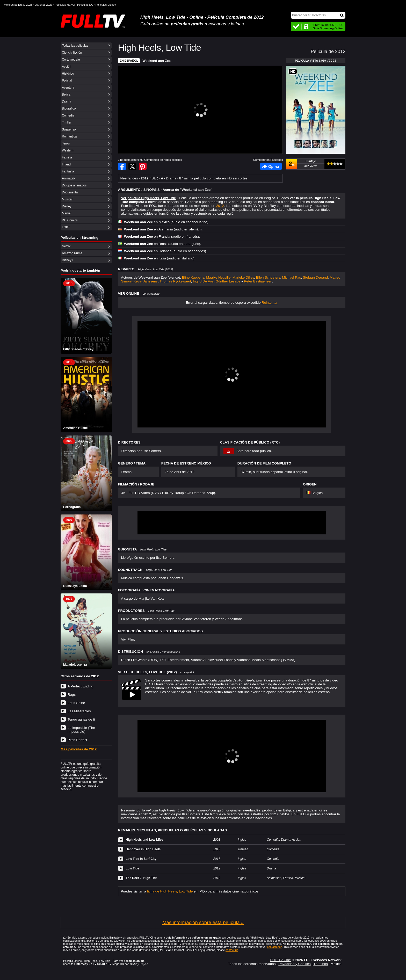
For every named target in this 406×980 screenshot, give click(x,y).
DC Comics (70, 220)
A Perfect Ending (80, 686)
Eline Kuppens (193, 277)
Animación (69, 178)
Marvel (67, 213)
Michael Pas (292, 277)
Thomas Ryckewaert (175, 281)
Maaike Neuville (218, 277)
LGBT (66, 227)
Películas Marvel (65, 5)
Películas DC (85, 5)
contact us (232, 950)
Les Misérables (79, 711)
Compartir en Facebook (122, 166)
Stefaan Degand (315, 277)
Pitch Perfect (77, 740)
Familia (67, 157)
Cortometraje (71, 60)
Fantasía (68, 171)
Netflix (66, 246)
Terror (66, 143)
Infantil (66, 164)
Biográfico (69, 108)
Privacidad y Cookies (294, 964)
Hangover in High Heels (143, 849)
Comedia (68, 115)
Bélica (66, 95)
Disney (67, 206)
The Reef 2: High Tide (142, 878)
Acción (67, 67)
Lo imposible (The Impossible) (81, 730)
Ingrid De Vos (203, 281)
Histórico (68, 74)
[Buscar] (318, 15)
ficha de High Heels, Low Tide (170, 891)
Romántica (69, 136)
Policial (67, 81)
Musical (67, 199)
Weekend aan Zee (157, 61)
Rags (72, 695)
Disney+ (68, 260)
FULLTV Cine (280, 960)
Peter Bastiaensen (258, 281)
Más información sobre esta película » (203, 922)
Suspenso (69, 129)
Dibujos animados (74, 185)
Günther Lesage (228, 281)
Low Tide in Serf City (141, 859)
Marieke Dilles (243, 277)
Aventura (68, 88)
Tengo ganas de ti (81, 719)
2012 (220, 206)
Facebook (271, 166)
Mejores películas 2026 (18, 5)
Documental (70, 192)
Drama (67, 101)
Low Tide (133, 868)
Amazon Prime (72, 253)
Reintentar (270, 303)
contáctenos (275, 947)
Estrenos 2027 (44, 5)
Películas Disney (106, 5)
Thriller (67, 122)
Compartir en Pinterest (143, 166)
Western (68, 150)
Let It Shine (76, 703)
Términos (321, 964)
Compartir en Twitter (132, 166)
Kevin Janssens (146, 281)
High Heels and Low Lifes (145, 840)
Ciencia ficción (72, 53)
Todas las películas (75, 46)
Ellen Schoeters (268, 277)
